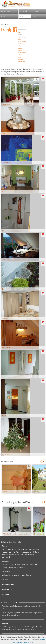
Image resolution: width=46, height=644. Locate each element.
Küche (14, 549)
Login (35, 16)
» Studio (20, 48)
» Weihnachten (22, 62)
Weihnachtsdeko (7, 575)
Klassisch (17, 565)
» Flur (20, 57)
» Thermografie (22, 41)
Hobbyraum (37, 552)
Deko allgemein (27, 575)
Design (11, 565)
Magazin (36, 11)
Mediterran (22, 567)
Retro (36, 565)
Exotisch (5, 565)
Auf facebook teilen (15, 30)
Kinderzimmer (7, 552)
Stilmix (31, 565)
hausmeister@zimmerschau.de (26, 629)
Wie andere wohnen (7, 11)
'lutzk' (20, 32)
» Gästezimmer (22, 55)
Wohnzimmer (7, 549)
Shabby (5, 567)
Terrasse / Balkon (8, 554)
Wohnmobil (6, 557)
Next (43, 462)
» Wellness (21, 59)
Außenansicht (29, 554)
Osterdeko (17, 575)
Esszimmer (36, 549)
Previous (41, 462)
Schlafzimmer (22, 549)
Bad (29, 549)
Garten (17, 554)
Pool (22, 554)
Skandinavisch (13, 567)
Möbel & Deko (23, 11)
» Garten (20, 50)
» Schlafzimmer (22, 53)
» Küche (20, 44)
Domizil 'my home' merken (9, 30)
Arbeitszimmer (26, 552)
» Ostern (20, 39)
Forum (3, 16)
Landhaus (25, 565)
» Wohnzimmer (22, 37)
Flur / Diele (16, 552)
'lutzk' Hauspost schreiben (4, 30)
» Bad (20, 46)
